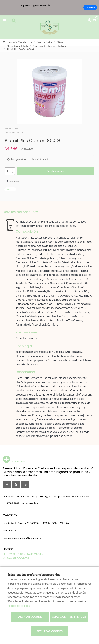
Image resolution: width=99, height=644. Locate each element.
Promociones (11, 503)
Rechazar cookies (49, 631)
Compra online (61, 496)
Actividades (23, 496)
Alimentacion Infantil (17, 46)
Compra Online (45, 42)
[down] (13, 172)
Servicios (9, 496)
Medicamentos (81, 496)
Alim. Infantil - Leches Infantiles (49, 46)
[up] (13, 169)
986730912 (9, 530)
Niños (60, 42)
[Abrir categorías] (5, 21)
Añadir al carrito (56, 171)
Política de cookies (19, 606)
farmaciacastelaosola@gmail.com (22, 538)
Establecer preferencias (69, 617)
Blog (35, 496)
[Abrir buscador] (14, 21)
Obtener (90, 7)
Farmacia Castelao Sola (20, 42)
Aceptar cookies (30, 617)
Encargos (45, 496)
